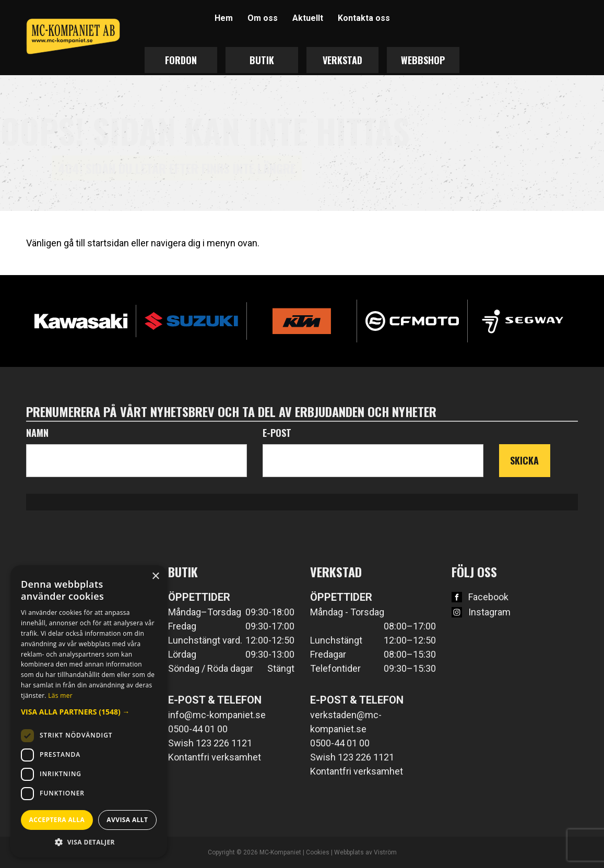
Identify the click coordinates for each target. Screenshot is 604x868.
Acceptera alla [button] (57, 820)
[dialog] (89, 711)
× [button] (155, 576)
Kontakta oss (364, 18)
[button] (89, 712)
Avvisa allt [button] (127, 820)
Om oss (263, 18)
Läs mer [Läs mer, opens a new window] (60, 695)
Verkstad (342, 60)
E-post (277, 433)
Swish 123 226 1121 (210, 743)
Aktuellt (308, 18)
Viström (385, 852)
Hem (224, 18)
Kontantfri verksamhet (215, 757)
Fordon (181, 60)
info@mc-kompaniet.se (217, 715)
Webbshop (423, 60)
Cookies (318, 852)
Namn (37, 433)
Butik (262, 60)
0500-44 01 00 (198, 729)
